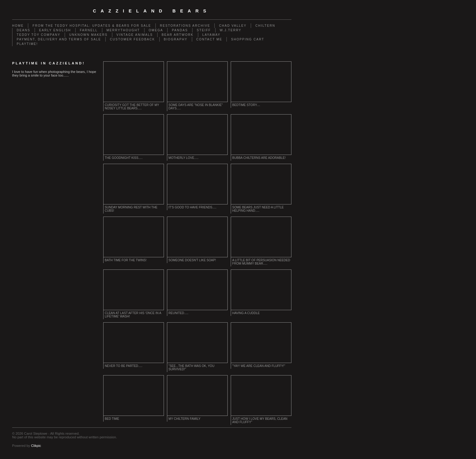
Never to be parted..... (124, 366)
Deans (24, 30)
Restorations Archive (185, 26)
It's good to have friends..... (192, 207)
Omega (156, 30)
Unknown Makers (88, 35)
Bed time (112, 419)
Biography (176, 39)
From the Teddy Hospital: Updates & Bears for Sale (92, 26)
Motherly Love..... (184, 158)
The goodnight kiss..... (124, 158)
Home (18, 26)
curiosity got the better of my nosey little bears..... (132, 107)
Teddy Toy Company (39, 35)
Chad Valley (233, 26)
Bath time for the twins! (126, 260)
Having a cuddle (246, 313)
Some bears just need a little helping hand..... (258, 209)
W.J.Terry (231, 30)
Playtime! (27, 44)
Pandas (180, 30)
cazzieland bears (152, 11)
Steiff (204, 30)
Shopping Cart (248, 39)
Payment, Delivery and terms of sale (59, 39)
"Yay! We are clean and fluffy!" (259, 366)
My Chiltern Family (184, 419)
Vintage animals (135, 35)
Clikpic (36, 446)
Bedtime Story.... (246, 105)
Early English (55, 30)
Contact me (209, 39)
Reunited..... (178, 313)
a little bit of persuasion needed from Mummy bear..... (261, 262)
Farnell (89, 30)
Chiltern (265, 26)
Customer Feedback (133, 39)
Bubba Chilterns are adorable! (259, 158)
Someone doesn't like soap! (192, 260)
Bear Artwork (178, 35)
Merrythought (123, 30)
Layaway (212, 35)
